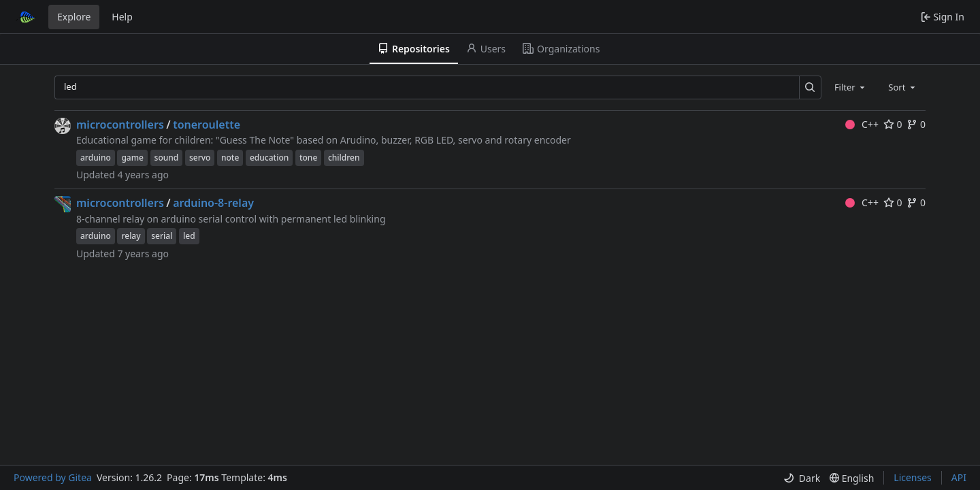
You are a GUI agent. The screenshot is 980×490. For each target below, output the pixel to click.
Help (122, 17)
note (230, 158)
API (959, 477)
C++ (862, 124)
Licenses (913, 477)
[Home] (26, 17)
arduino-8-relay (213, 203)
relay (131, 236)
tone (308, 158)
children (344, 158)
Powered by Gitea (53, 477)
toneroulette (207, 125)
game (132, 158)
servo (200, 158)
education (269, 158)
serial (162, 236)
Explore (74, 17)
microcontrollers (120, 125)
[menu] (802, 478)
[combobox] (851, 87)
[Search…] (810, 87)
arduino (96, 158)
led (189, 236)
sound (167, 158)
